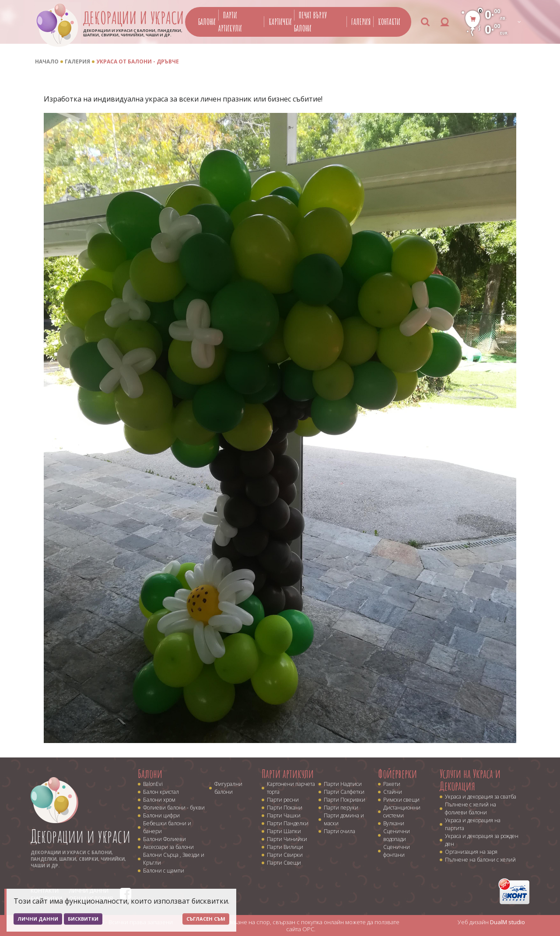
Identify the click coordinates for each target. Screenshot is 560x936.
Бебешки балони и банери (167, 827)
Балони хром (159, 800)
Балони (207, 22)
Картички (280, 22)
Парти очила (339, 831)
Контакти (389, 22)
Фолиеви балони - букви (174, 808)
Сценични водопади (397, 835)
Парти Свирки (285, 855)
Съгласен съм (206, 919)
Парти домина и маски (344, 819)
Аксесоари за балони (168, 847)
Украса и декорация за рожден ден (482, 840)
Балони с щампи (164, 871)
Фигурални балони (228, 788)
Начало (47, 61)
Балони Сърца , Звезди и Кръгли (174, 859)
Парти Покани (285, 808)
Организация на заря (471, 852)
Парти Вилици (285, 847)
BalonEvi (153, 784)
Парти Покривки (345, 800)
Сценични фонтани (397, 851)
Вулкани (394, 823)
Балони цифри (161, 815)
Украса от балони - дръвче (138, 61)
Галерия (361, 22)
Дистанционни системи (402, 812)
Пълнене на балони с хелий (480, 860)
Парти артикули (288, 774)
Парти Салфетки (344, 792)
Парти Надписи (343, 784)
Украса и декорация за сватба (481, 797)
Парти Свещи (284, 863)
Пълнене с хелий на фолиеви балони (471, 808)
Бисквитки (83, 919)
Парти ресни (283, 800)
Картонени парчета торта (291, 788)
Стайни (393, 792)
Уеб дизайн (491, 922)
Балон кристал (161, 792)
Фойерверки (397, 774)
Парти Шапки (284, 831)
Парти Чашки (284, 815)
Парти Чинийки (287, 839)
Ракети (392, 784)
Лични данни (38, 919)
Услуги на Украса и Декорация (470, 780)
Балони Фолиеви (164, 839)
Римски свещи (401, 800)
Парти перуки (341, 808)
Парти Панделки (288, 823)
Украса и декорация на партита (473, 824)
